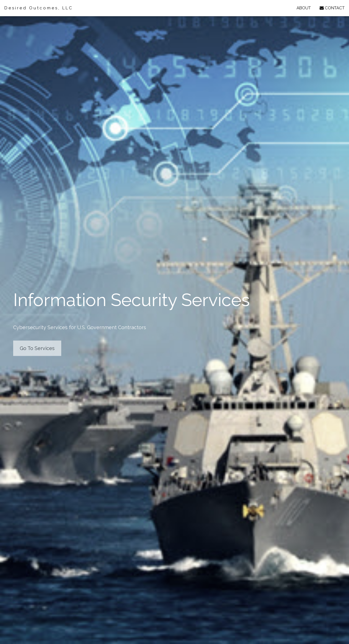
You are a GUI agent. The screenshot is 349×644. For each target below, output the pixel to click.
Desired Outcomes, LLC (39, 8)
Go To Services (37, 348)
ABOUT (304, 8)
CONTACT (332, 8)
